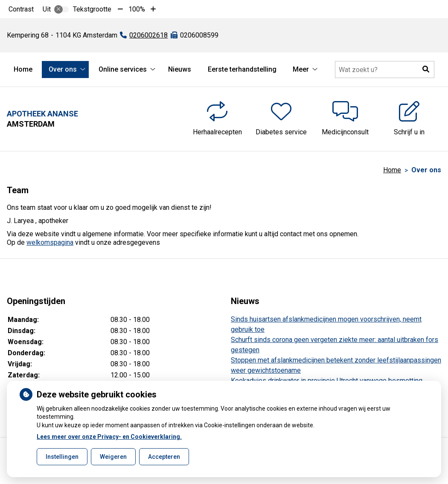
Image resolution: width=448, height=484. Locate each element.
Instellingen (62, 457)
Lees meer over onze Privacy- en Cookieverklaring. (109, 437)
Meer (301, 69)
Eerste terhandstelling (242, 69)
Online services (123, 69)
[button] (426, 70)
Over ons (63, 69)
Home (23, 69)
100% (137, 9)
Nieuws (180, 69)
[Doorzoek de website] (385, 70)
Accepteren (164, 457)
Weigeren (113, 457)
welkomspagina (50, 242)
